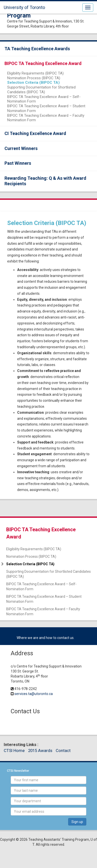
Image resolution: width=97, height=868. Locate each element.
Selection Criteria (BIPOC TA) (33, 82)
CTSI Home (14, 750)
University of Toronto (24, 7)
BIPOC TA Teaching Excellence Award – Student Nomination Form (46, 108)
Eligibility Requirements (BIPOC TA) (35, 73)
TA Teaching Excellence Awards (37, 49)
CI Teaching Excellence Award (35, 133)
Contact (63, 750)
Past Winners (18, 163)
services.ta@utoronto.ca (34, 694)
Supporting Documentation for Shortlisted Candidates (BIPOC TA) (41, 90)
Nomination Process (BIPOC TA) (34, 78)
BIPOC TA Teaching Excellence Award (43, 63)
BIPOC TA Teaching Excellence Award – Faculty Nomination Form (46, 118)
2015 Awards (40, 750)
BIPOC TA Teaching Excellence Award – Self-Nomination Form (44, 99)
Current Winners (21, 148)
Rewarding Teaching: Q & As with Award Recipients (45, 181)
